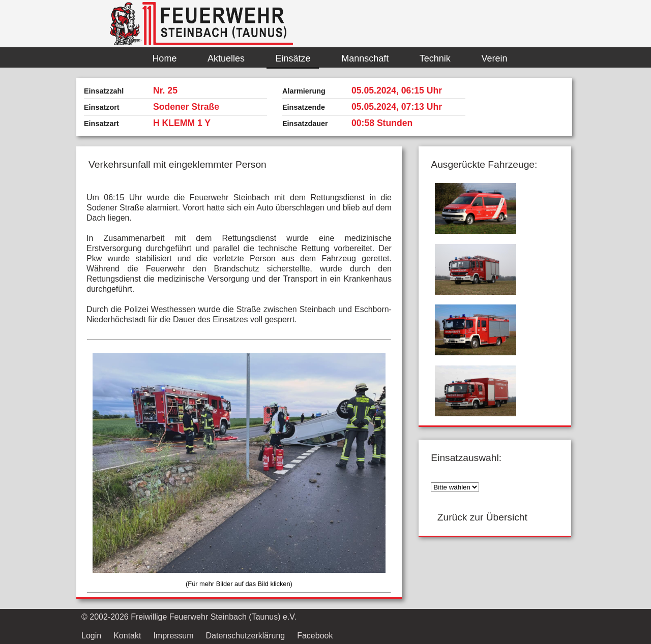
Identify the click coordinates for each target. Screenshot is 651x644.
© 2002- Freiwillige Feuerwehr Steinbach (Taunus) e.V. (189, 617)
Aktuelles (226, 58)
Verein (494, 58)
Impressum (173, 636)
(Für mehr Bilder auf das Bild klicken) (239, 584)
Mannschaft (365, 58)
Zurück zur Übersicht (482, 517)
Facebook (315, 636)
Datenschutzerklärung (246, 636)
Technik (435, 58)
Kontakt (127, 636)
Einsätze (293, 58)
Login (91, 636)
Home (164, 58)
